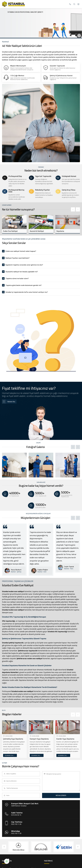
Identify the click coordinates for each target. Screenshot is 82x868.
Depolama (60, 231)
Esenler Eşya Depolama (65, 739)
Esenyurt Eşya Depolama (39, 739)
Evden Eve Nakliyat (10, 231)
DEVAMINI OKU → (10, 755)
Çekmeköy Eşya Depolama (13, 739)
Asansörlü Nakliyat (37, 231)
